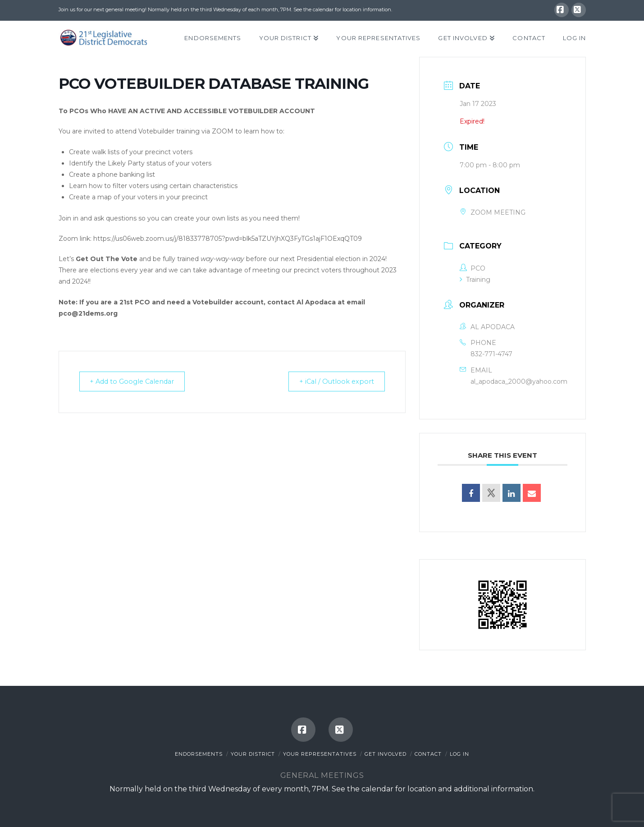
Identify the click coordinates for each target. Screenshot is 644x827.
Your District (253, 754)
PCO (473, 268)
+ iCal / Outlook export (333, 382)
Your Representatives (320, 754)
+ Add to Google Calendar (137, 382)
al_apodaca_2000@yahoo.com (519, 381)
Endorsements (199, 754)
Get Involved (386, 754)
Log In (459, 754)
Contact (428, 754)
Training (475, 280)
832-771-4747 (491, 354)
